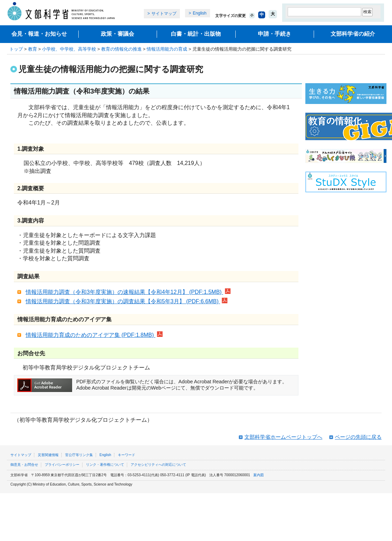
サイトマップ (164, 14)
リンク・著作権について (105, 465)
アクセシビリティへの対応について (158, 465)
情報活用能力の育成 (167, 49)
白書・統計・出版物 (196, 34)
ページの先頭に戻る (358, 437)
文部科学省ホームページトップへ (283, 437)
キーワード (127, 455)
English (199, 13)
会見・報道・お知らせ (39, 34)
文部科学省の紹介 (353, 34)
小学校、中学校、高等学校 (69, 49)
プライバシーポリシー (62, 465)
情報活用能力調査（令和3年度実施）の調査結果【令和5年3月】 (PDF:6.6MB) (127, 301)
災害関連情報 (48, 455)
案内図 (259, 475)
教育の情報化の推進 (121, 49)
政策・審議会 (117, 34)
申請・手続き (275, 34)
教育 (33, 49)
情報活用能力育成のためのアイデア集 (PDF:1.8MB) (94, 335)
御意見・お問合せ (24, 465)
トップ (16, 49)
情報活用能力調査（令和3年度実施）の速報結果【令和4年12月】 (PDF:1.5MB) (128, 292)
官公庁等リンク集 (79, 455)
